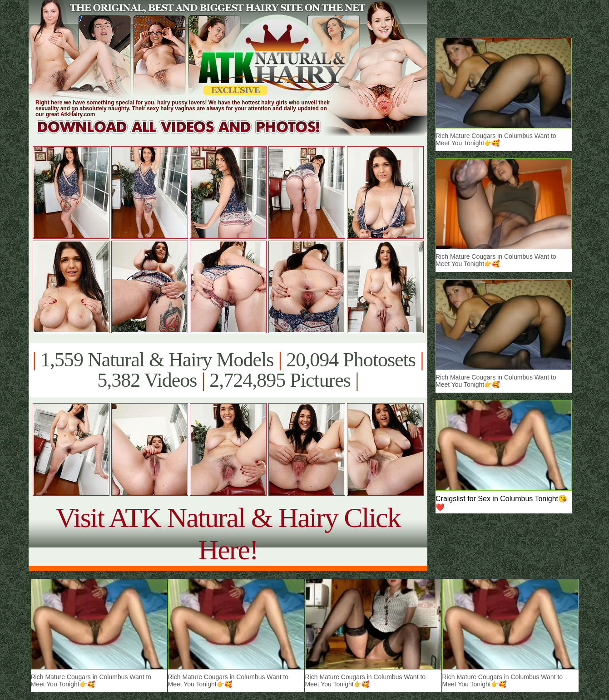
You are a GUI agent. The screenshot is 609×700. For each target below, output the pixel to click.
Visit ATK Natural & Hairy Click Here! (228, 534)
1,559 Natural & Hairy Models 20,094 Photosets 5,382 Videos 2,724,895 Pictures (228, 370)
